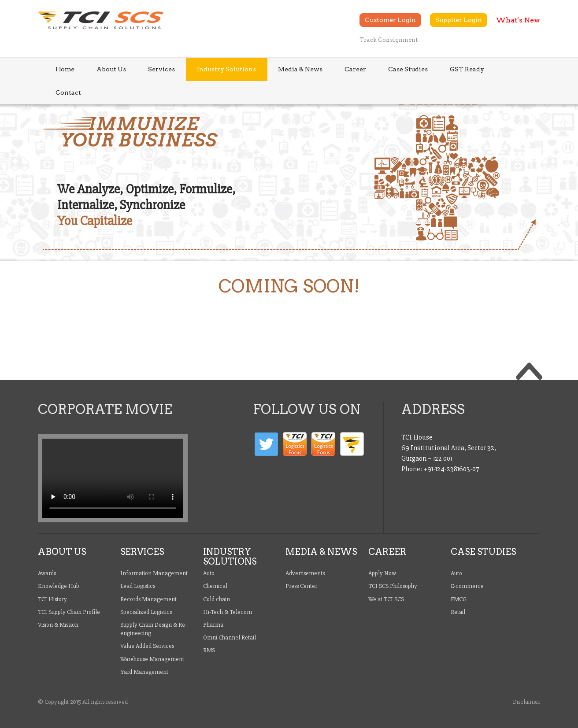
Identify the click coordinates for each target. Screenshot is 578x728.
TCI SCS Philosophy (393, 586)
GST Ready (467, 69)
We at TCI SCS (386, 599)
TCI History (52, 599)
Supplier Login (459, 20)
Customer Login (390, 20)
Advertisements (305, 573)
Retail (458, 612)
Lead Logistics (138, 586)
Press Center (301, 586)
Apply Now (382, 573)
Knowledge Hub (59, 586)
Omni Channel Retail (230, 637)
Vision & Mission (58, 625)
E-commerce (467, 586)
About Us (111, 69)
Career (355, 69)
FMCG (459, 599)
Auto (209, 573)
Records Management (148, 599)
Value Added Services (147, 646)
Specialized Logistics (146, 612)
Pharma (213, 625)
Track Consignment (389, 40)
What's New (518, 20)
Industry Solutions (226, 69)
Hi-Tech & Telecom (228, 612)
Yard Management (144, 672)
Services (161, 69)
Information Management (154, 573)
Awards (47, 573)
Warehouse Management (152, 659)
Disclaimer (526, 702)
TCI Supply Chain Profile (69, 612)
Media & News (300, 69)
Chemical (215, 586)
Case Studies (408, 69)
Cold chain (217, 599)
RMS (209, 650)
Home (65, 69)
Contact (68, 92)
